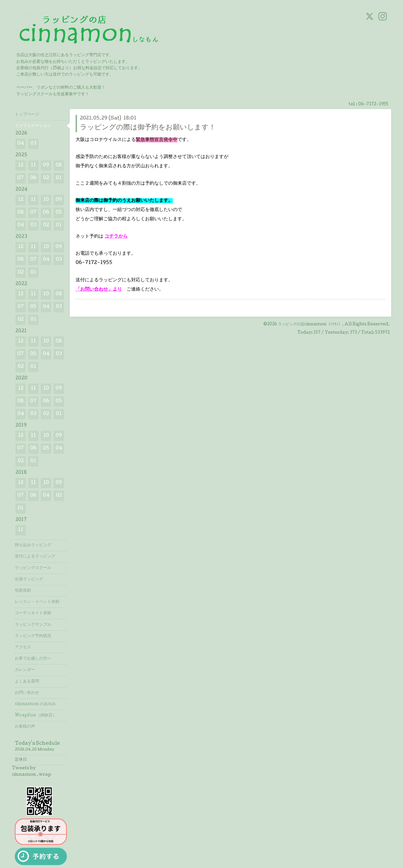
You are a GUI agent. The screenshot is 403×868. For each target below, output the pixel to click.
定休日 (21, 760)
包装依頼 (23, 591)
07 (21, 178)
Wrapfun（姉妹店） (36, 715)
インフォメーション (33, 126)
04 (21, 144)
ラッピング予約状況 (33, 636)
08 (59, 165)
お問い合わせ (27, 693)
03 (33, 144)
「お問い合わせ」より (99, 290)
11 (33, 165)
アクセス (23, 647)
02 (46, 178)
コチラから (116, 237)
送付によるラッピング (35, 557)
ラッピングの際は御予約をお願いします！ (148, 128)
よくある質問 (27, 682)
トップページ (27, 115)
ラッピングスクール (33, 568)
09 (46, 165)
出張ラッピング (29, 579)
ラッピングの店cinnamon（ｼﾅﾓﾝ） (310, 324)
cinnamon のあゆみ (35, 704)
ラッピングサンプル (33, 625)
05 (59, 213)
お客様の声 (25, 727)
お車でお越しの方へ (33, 659)
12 (21, 165)
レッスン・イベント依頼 (37, 602)
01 (59, 178)
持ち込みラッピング (33, 545)
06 (33, 178)
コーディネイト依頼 (33, 613)
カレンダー (25, 670)
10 (46, 200)
